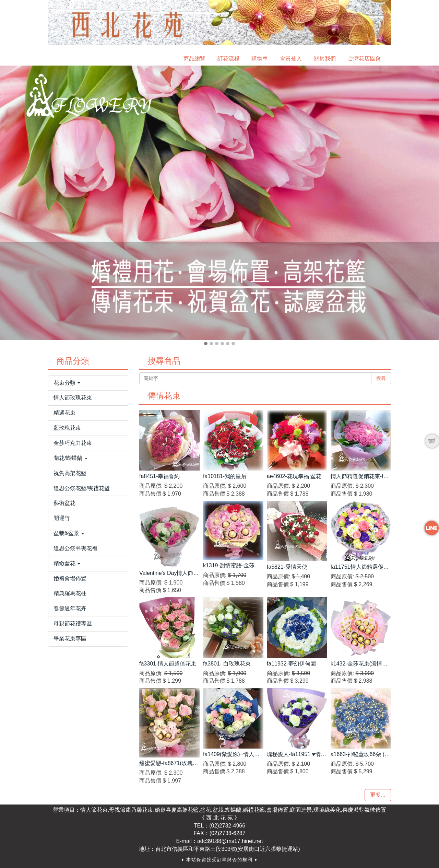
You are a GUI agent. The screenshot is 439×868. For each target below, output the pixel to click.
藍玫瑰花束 (67, 428)
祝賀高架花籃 (70, 473)
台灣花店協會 (364, 59)
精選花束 (64, 413)
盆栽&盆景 (69, 533)
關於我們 (325, 59)
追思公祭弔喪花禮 (75, 548)
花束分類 (67, 383)
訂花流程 (228, 59)
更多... (378, 795)
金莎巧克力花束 (73, 443)
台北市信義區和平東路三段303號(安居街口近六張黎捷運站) (228, 849)
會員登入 (291, 59)
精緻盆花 (67, 563)
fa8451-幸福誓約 (159, 476)
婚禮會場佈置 (70, 578)
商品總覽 (194, 59)
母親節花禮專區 (73, 623)
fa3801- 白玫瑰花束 (227, 664)
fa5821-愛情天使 (287, 567)
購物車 (260, 59)
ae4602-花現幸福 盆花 (294, 476)
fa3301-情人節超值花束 (168, 664)
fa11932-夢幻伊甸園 (291, 664)
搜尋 (381, 378)
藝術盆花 (64, 503)
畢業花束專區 (70, 639)
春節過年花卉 (70, 608)
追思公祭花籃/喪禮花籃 (82, 488)
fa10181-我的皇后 (225, 476)
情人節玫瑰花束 (73, 398)
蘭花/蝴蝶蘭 (70, 458)
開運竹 (62, 518)
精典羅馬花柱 (70, 593)
